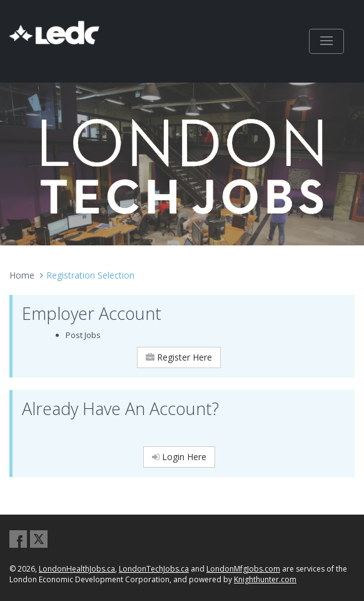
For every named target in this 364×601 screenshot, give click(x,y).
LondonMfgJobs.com (243, 569)
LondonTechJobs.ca (154, 569)
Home (22, 275)
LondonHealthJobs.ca (77, 569)
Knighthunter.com (265, 579)
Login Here (179, 457)
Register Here (179, 357)
